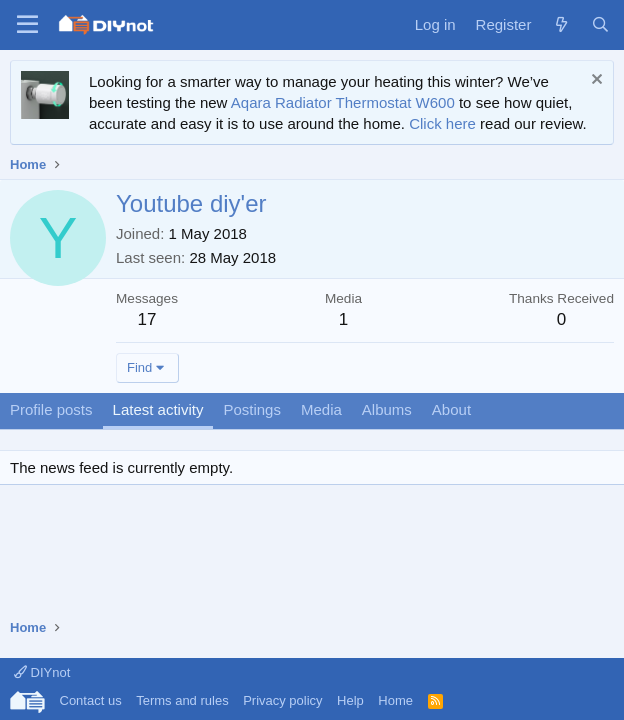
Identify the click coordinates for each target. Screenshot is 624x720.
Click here (442, 123)
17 (147, 319)
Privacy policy (282, 700)
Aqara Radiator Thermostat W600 (343, 102)
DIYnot (42, 672)
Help (350, 700)
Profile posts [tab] (51, 409)
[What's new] (560, 24)
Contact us (91, 700)
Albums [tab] (387, 409)
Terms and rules (182, 700)
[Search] (600, 24)
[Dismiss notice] (594, 81)
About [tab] (451, 409)
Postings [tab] (252, 409)
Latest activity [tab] (158, 409)
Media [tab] (321, 409)
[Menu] (27, 25)
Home (395, 700)
